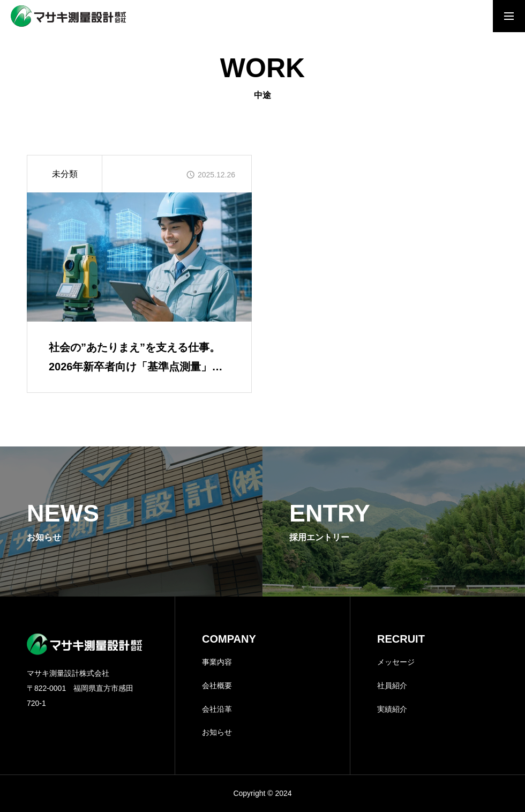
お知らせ (217, 732)
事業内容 (217, 662)
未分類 (65, 174)
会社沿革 (217, 709)
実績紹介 (392, 709)
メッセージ (396, 662)
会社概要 (217, 686)
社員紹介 (392, 686)
